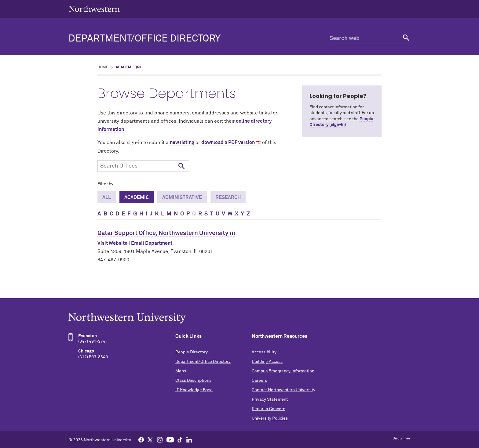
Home (103, 67)
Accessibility (264, 352)
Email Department (152, 243)
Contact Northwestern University (283, 390)
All (107, 197)
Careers (259, 381)
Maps (181, 371)
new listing (182, 143)
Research (228, 197)
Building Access (267, 362)
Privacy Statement (270, 399)
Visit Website (112, 243)
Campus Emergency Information (283, 371)
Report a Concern (269, 409)
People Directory (192, 352)
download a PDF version (228, 143)
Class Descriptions (193, 381)
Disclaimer (402, 439)
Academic (137, 197)
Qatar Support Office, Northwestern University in (166, 233)
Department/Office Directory (144, 39)
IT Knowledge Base (194, 390)
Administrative (182, 197)
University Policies (270, 418)
